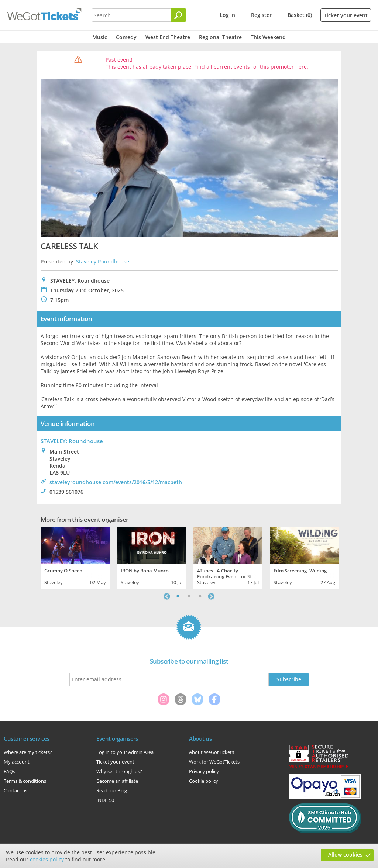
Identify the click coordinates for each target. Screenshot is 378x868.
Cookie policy (204, 781)
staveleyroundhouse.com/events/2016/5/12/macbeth (116, 482)
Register (261, 15)
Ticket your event (346, 15)
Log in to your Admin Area (125, 752)
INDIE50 (105, 800)
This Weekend (268, 37)
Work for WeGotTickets (214, 762)
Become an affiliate (117, 781)
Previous (167, 596)
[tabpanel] (75, 557)
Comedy (126, 37)
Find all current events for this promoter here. (251, 67)
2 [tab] (189, 596)
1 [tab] (178, 596)
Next (211, 596)
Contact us (16, 790)
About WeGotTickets (212, 752)
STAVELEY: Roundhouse (72, 441)
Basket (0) (300, 15)
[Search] (179, 15)
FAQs (9, 771)
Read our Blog (112, 790)
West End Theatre (168, 37)
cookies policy (47, 859)
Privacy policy (204, 771)
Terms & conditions (25, 781)
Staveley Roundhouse (103, 261)
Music (100, 37)
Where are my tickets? (28, 752)
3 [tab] (200, 596)
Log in (227, 15)
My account (17, 762)
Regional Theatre (220, 37)
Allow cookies (345, 855)
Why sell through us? (119, 771)
